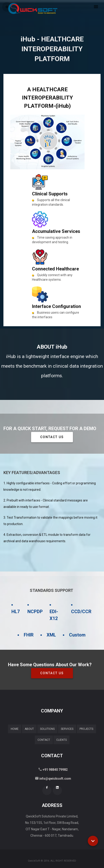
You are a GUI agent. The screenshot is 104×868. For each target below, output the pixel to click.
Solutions (47, 729)
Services (67, 729)
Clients (61, 740)
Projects (86, 729)
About (29, 729)
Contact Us (52, 437)
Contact (44, 740)
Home (15, 729)
